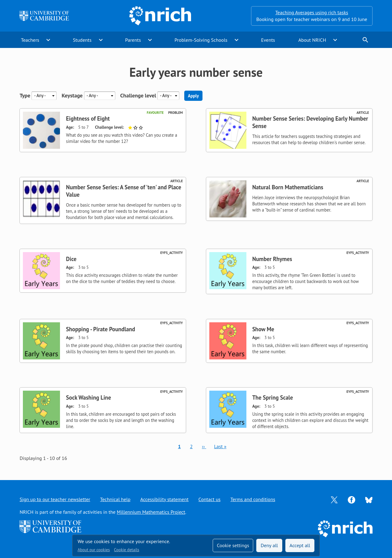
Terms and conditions (253, 499)
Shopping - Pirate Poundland (101, 329)
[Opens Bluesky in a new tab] (369, 500)
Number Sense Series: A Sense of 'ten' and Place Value (124, 191)
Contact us (210, 499)
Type (25, 95)
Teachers (30, 40)
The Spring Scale (273, 397)
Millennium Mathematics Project (151, 512)
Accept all (300, 545)
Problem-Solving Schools (201, 40)
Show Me (263, 329)
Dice (71, 259)
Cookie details (127, 550)
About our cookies (94, 550)
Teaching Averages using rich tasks (312, 12)
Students (82, 40)
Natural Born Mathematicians (288, 187)
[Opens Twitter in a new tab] (334, 499)
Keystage (72, 95)
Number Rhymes (272, 259)
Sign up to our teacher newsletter (55, 499)
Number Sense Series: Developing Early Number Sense (310, 122)
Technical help (115, 499)
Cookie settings (233, 545)
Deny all (269, 545)
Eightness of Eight (88, 118)
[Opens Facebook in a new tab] (352, 499)
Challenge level (138, 95)
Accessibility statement (164, 499)
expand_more (48, 40)
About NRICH (312, 40)
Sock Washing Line (89, 397)
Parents (133, 40)
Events (268, 40)
